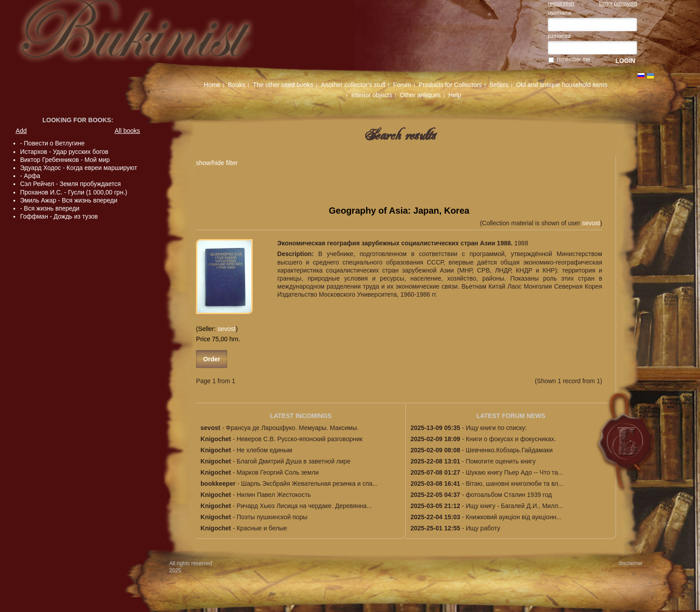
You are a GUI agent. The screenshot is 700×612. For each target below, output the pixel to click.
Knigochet (216, 439)
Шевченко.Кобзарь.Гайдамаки (509, 450)
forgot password (618, 4)
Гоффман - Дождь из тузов (59, 216)
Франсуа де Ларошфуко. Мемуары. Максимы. (292, 428)
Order (212, 359)
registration (561, 4)
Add (21, 131)
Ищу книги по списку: (496, 428)
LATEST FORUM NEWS (511, 416)
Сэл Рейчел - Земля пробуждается (71, 184)
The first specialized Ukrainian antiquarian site (151, 37)
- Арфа (30, 176)
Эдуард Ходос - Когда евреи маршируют (79, 168)
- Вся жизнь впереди (50, 208)
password (559, 36)
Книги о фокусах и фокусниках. (511, 439)
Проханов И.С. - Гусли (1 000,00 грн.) (74, 192)
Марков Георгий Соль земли (278, 472)
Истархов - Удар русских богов (64, 152)
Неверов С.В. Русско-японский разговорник (300, 439)
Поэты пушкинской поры (272, 517)
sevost (591, 223)
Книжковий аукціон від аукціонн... (514, 517)
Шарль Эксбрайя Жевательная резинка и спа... (309, 484)
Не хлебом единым (265, 450)
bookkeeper (218, 484)
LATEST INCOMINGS (301, 416)
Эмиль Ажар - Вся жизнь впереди (69, 200)
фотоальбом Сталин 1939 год (509, 495)
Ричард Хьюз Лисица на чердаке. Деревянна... (304, 506)
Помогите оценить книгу (500, 461)
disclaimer (631, 563)
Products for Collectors (450, 85)
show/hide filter (217, 163)
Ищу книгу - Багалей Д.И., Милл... (515, 506)
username (560, 13)
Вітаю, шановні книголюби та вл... (515, 484)
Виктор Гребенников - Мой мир (65, 160)
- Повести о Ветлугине (52, 143)
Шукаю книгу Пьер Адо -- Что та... (514, 472)
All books (127, 131)
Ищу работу (483, 528)
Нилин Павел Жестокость (274, 495)
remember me (573, 59)
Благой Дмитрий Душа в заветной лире (294, 461)
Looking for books (77, 120)
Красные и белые (262, 528)
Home (212, 85)
